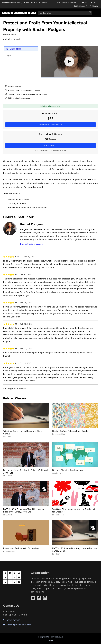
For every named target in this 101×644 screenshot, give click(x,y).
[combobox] (65, 13)
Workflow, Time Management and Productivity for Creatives (74, 510)
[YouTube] (33, 598)
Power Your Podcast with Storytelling (21, 548)
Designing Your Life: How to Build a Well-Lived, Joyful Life (26, 471)
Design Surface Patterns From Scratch (71, 431)
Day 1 (8, 55)
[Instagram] (45, 598)
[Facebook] (39, 598)
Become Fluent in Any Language (68, 470)
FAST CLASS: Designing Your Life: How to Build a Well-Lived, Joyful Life (23, 510)
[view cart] (94, 2)
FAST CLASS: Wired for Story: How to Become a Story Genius (75, 550)
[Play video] (69, 62)
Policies (50, 640)
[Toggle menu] (97, 13)
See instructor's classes (31, 244)
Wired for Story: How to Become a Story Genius (23, 432)
